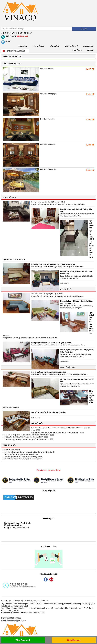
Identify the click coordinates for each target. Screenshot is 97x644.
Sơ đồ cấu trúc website (12, 450)
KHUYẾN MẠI (77, 50)
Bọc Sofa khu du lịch (48, 170)
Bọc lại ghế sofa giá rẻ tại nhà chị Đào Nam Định (49, 372)
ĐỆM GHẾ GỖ (55, 46)
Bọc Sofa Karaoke (47, 119)
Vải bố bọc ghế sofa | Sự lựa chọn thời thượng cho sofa (23, 459)
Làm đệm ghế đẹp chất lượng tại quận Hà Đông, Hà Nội (23, 457)
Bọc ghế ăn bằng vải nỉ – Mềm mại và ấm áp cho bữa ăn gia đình (27, 435)
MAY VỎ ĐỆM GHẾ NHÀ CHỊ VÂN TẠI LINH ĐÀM (49, 412)
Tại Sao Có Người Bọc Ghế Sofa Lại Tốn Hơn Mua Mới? (24, 437)
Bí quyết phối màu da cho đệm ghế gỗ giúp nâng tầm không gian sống (55, 432)
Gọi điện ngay (74, 640)
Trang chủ (23, 46)
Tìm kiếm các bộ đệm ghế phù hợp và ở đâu (47, 294)
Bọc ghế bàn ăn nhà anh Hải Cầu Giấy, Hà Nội (91, 230)
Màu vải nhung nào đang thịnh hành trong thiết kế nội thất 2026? (26, 439)
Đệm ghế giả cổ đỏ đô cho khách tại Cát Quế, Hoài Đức (51, 343)
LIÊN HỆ (90, 50)
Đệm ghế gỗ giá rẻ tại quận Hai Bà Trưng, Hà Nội (21, 454)
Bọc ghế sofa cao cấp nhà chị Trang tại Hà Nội (48, 202)
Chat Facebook (23, 640)
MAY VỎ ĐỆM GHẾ (71, 46)
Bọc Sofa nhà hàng (48, 144)
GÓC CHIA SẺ (88, 46)
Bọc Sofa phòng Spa (48, 94)
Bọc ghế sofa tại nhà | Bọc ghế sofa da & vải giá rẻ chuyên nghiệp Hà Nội (29, 452)
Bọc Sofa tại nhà (47, 68)
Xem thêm (64, 283)
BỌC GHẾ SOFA (39, 46)
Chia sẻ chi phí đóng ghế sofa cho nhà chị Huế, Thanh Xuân (53, 264)
